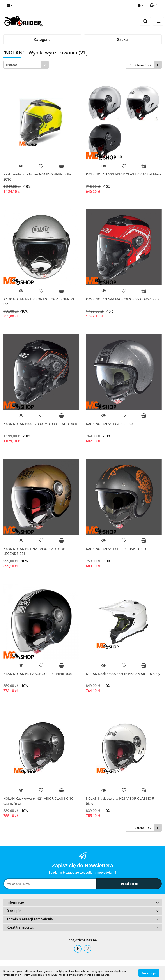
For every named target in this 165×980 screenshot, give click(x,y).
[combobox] (26, 65)
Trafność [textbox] (12, 65)
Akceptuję (149, 973)
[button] (154, 5)
